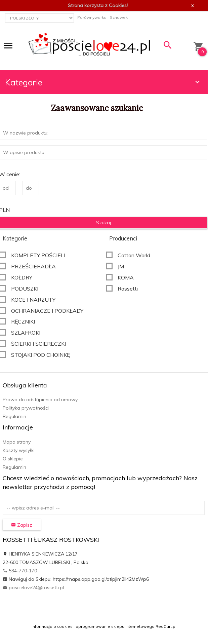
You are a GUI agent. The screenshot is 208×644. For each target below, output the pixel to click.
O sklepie (13, 459)
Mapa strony (17, 442)
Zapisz (22, 525)
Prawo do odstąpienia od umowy (40, 400)
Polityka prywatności (26, 408)
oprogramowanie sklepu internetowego (115, 626)
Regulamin (14, 416)
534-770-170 (20, 571)
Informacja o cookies (52, 626)
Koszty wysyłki (19, 450)
